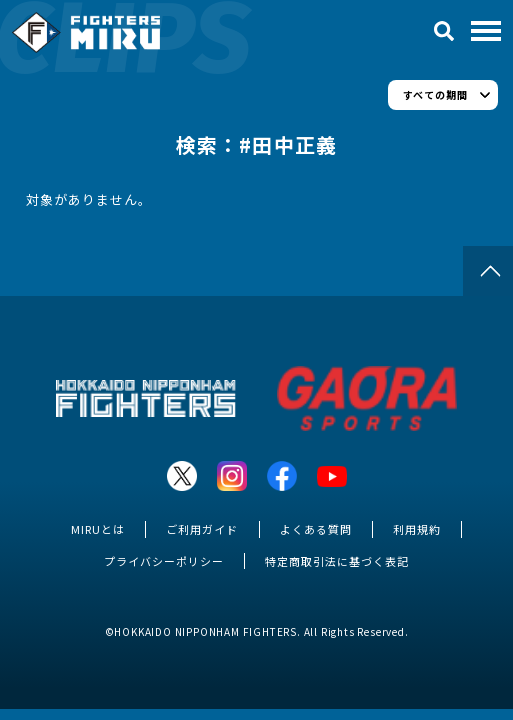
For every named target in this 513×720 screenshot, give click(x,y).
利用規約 (417, 529)
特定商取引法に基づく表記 (337, 561)
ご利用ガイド (202, 529)
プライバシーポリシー (164, 561)
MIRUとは (98, 529)
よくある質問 (316, 529)
